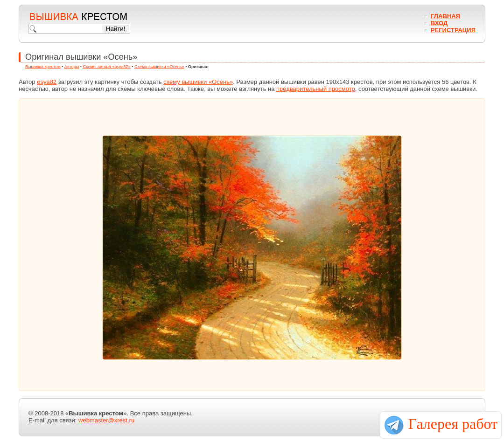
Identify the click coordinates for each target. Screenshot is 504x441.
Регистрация (453, 30)
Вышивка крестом (43, 67)
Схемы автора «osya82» (107, 67)
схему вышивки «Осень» (198, 82)
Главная (445, 16)
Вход (439, 23)
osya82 (47, 82)
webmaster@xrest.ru (106, 420)
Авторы (72, 67)
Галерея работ (453, 424)
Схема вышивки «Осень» (159, 67)
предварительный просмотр (316, 89)
